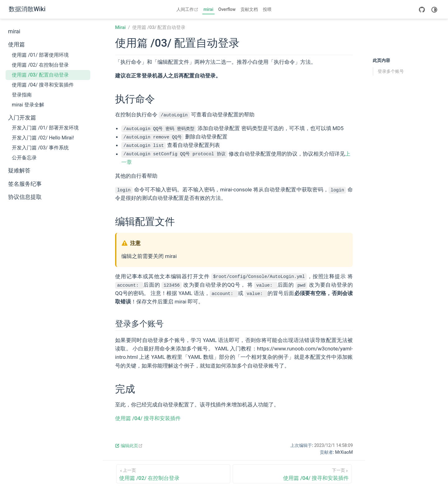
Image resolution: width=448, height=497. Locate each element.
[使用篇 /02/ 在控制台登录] (173, 474)
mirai (208, 9)
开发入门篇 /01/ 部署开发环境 (45, 128)
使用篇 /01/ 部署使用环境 (40, 55)
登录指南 (22, 95)
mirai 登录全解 (28, 105)
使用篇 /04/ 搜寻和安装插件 (43, 85)
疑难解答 (19, 171)
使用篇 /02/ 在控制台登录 (40, 65)
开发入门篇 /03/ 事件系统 (40, 148)
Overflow (227, 9)
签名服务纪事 (25, 184)
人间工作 (188, 9)
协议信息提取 (25, 197)
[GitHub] (422, 10)
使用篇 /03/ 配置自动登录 (40, 75)
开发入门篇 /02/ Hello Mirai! (43, 138)
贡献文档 (249, 9)
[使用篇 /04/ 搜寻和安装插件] (292, 474)
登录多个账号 (391, 71)
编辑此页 (129, 446)
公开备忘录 (24, 158)
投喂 (267, 9)
